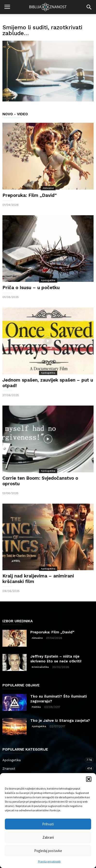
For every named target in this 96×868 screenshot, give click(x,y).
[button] (89, 779)
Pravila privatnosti (49, 861)
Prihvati (48, 824)
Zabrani (48, 837)
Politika (36, 707)
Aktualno (48, 188)
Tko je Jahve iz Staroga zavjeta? (60, 721)
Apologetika (48, 280)
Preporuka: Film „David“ (30, 195)
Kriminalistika (40, 667)
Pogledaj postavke (48, 851)
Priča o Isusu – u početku (31, 288)
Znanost (43, 768)
